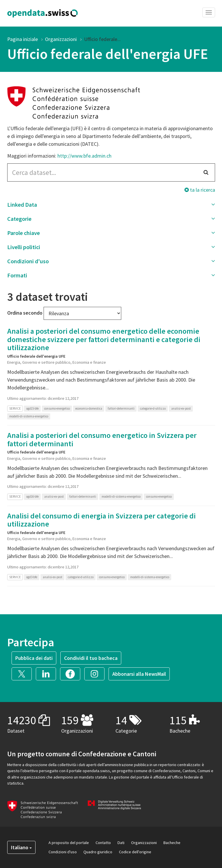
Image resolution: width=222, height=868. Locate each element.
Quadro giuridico (98, 852)
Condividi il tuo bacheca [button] (91, 658)
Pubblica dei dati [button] (34, 658)
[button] (111, 205)
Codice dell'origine (135, 852)
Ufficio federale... (102, 39)
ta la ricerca (200, 190)
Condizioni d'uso (63, 852)
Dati (121, 843)
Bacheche (172, 843)
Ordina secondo (25, 313)
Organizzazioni (61, 39)
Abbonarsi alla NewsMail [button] (139, 674)
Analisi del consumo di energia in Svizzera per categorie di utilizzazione (101, 520)
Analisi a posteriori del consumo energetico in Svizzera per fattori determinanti (102, 439)
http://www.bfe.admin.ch (84, 156)
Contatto (103, 843)
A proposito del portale (69, 843)
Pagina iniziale (23, 39)
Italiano (21, 847)
